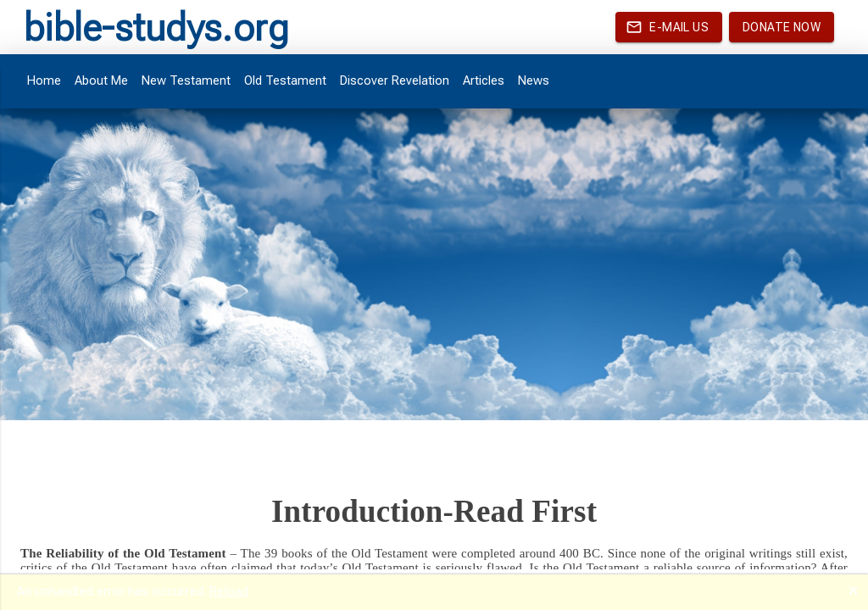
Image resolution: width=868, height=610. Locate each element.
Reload (229, 591)
